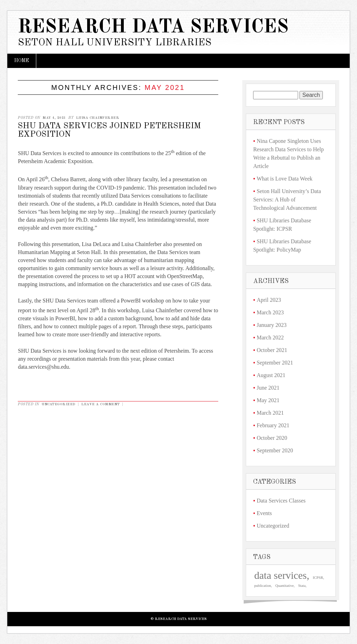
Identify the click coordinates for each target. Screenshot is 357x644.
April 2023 (269, 300)
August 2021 (271, 375)
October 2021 (272, 350)
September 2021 (275, 363)
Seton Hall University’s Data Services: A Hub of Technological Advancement (287, 200)
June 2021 (268, 388)
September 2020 (275, 450)
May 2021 (268, 400)
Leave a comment (101, 404)
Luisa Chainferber (98, 118)
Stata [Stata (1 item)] (302, 586)
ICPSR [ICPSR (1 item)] (318, 578)
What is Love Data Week (284, 179)
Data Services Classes (281, 501)
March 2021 (270, 413)
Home (22, 61)
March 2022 (270, 338)
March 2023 (270, 312)
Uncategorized (59, 404)
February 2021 (273, 425)
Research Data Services (153, 27)
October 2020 (272, 438)
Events (264, 513)
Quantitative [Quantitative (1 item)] (285, 586)
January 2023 (272, 325)
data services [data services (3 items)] (280, 575)
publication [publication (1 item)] (263, 586)
